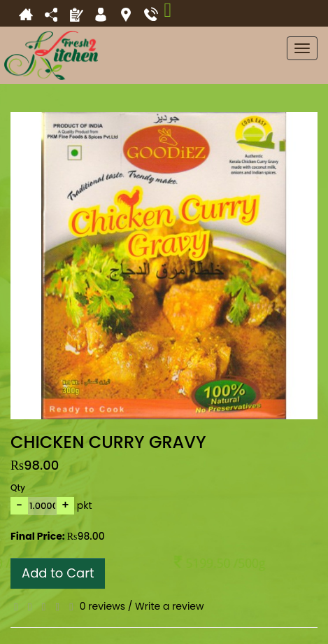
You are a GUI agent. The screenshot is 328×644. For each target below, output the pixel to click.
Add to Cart (58, 573)
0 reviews (102, 606)
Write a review (169, 606)
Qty (18, 488)
